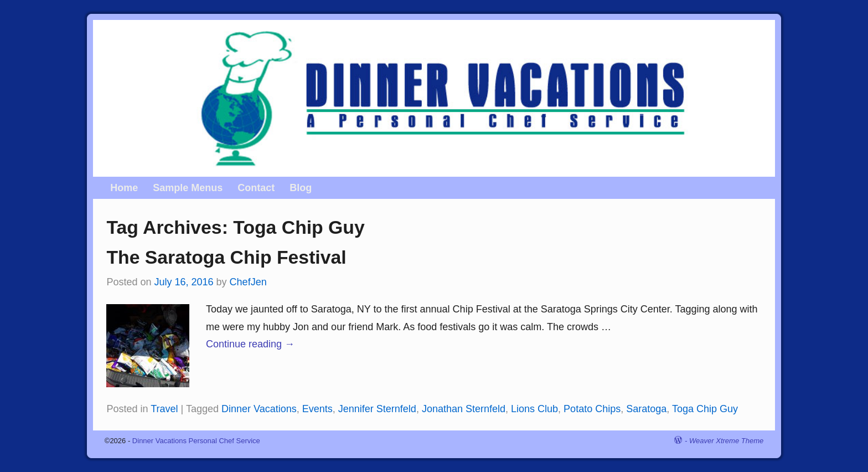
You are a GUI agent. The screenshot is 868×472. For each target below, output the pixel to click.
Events (317, 409)
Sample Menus (188, 188)
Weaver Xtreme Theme (726, 441)
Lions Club (534, 409)
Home (124, 188)
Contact (256, 188)
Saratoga (646, 409)
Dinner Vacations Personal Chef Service (196, 441)
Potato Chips (592, 409)
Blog (301, 188)
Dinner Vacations (259, 409)
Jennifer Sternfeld (377, 409)
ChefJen (248, 282)
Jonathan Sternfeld (464, 409)
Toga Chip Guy (705, 409)
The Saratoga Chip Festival (226, 257)
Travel (164, 409)
